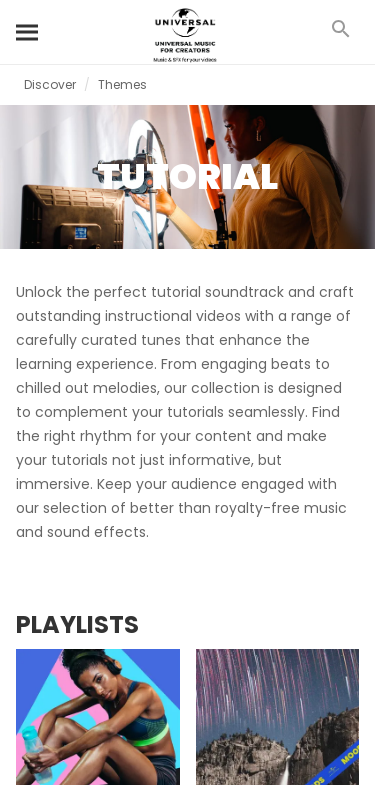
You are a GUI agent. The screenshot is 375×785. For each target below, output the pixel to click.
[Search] (28, 32)
